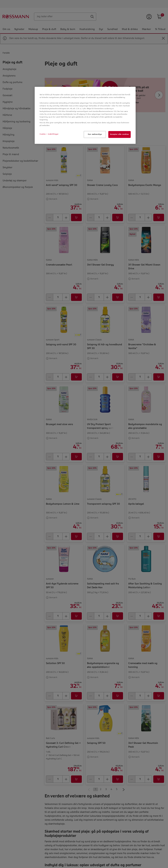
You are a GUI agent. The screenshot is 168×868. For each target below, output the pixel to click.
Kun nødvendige (95, 134)
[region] (85, 115)
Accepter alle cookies (119, 134)
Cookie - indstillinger (49, 134)
